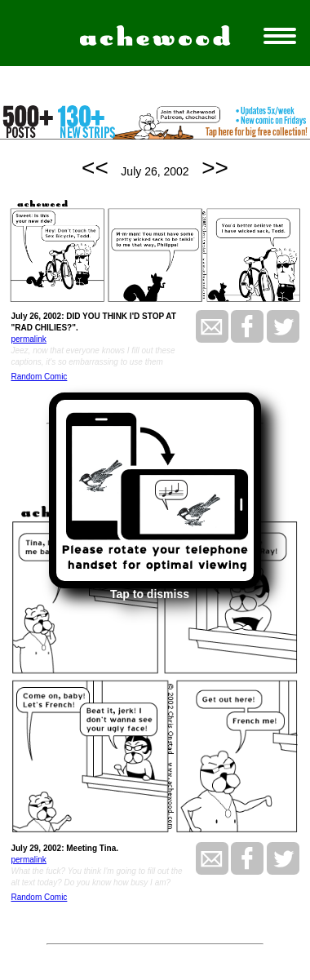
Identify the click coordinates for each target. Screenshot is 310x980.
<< (95, 168)
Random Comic (39, 377)
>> (215, 168)
